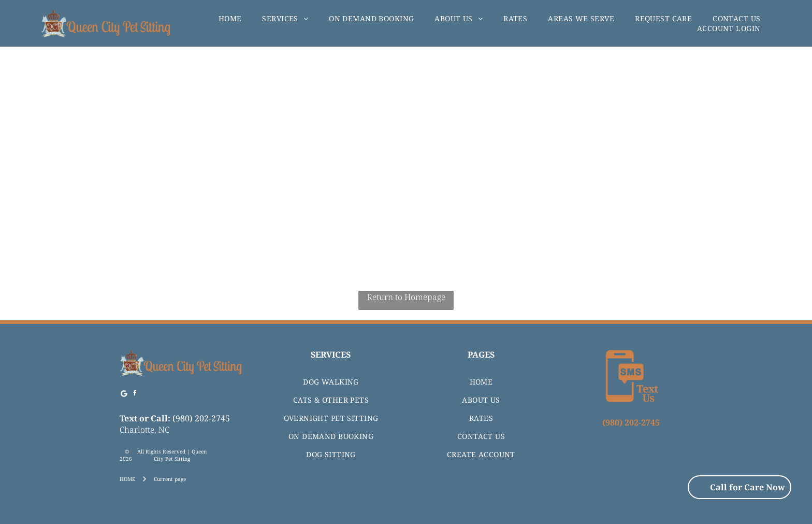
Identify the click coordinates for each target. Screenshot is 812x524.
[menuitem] (230, 18)
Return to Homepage (406, 297)
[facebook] (135, 395)
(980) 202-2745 (201, 418)
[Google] (124, 395)
